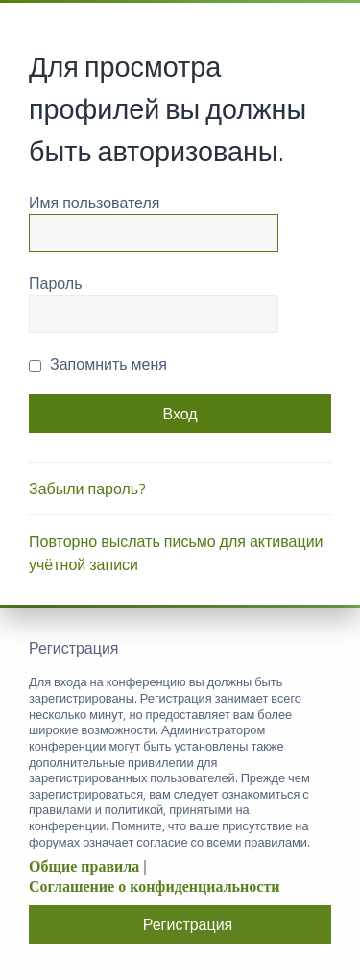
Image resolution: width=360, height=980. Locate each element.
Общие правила (84, 866)
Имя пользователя (94, 203)
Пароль (56, 283)
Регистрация (188, 924)
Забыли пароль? (87, 489)
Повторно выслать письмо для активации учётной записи (176, 553)
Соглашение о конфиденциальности (154, 886)
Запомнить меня (98, 364)
